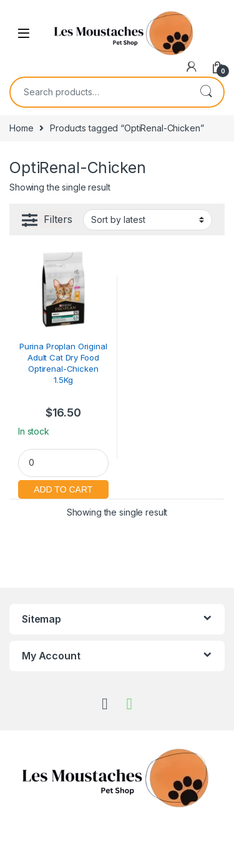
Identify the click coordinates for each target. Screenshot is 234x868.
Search (206, 92)
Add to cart (63, 488)
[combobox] (100, 92)
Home (21, 128)
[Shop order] (148, 220)
